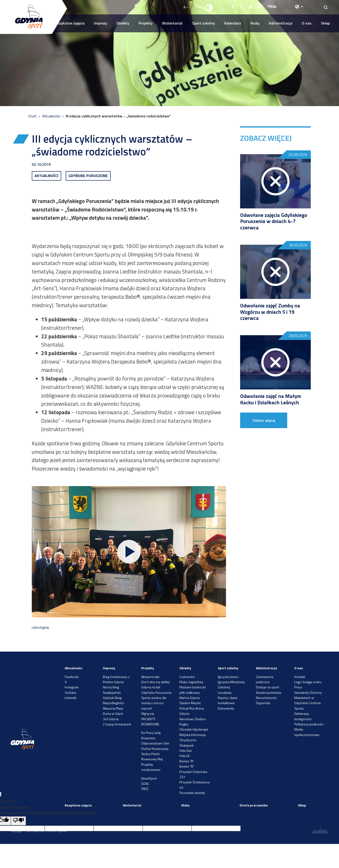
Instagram (72, 687)
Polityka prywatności (309, 724)
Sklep (325, 23)
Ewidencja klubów (269, 692)
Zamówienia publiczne (265, 679)
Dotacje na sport (267, 687)
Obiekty (123, 23)
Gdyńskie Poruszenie (156, 692)
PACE (145, 789)
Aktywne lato (150, 677)
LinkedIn (71, 698)
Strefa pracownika (254, 805)
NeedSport (149, 778)
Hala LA (184, 756)
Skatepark (187, 745)
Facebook (72, 677)
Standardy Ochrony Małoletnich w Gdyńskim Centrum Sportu (308, 700)
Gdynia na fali (151, 687)
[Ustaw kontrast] (209, 7)
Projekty (146, 23)
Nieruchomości (266, 698)
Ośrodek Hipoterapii (194, 729)
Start (33, 116)
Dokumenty (226, 708)
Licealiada (225, 692)
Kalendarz (233, 23)
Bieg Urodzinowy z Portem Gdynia (116, 679)
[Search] (326, 7)
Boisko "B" (187, 766)
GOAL (145, 783)
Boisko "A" (187, 761)
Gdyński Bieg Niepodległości (113, 700)
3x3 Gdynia (111, 719)
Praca (298, 687)
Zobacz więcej (264, 420)
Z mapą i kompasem (117, 724)
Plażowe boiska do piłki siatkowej (193, 690)
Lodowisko (187, 677)
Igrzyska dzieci (228, 677)
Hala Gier (186, 750)
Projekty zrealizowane (151, 767)
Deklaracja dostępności (303, 716)
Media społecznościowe (307, 732)
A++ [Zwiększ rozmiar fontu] (198, 7)
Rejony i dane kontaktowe (228, 700)
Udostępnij (40, 627)
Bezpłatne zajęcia (70, 23)
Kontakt (300, 677)
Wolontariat (172, 23)
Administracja (281, 23)
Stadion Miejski (190, 703)
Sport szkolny (204, 23)
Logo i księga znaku (308, 682)
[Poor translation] (18, 821)
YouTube (71, 692)
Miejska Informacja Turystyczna (192, 737)
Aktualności (52, 116)
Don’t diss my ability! (156, 682)
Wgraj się (148, 713)
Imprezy (101, 23)
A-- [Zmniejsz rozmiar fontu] (186, 7)
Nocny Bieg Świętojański (112, 690)
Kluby (255, 23)
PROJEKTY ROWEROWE (150, 721)
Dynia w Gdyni (113, 713)
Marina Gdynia (190, 698)
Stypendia (263, 703)
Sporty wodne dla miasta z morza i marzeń (154, 703)
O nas (307, 23)
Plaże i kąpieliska (191, 682)
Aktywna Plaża (113, 708)
